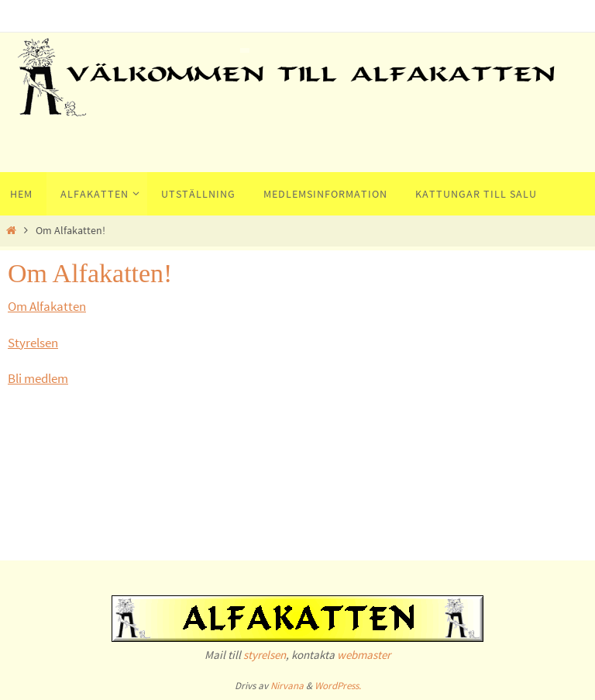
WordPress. (338, 686)
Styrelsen (33, 343)
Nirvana (287, 686)
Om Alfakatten (47, 306)
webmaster (364, 655)
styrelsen (265, 655)
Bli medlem (38, 378)
